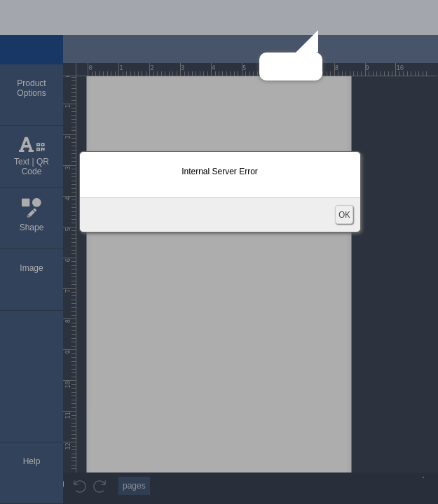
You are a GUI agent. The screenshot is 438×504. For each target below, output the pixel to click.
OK (344, 215)
